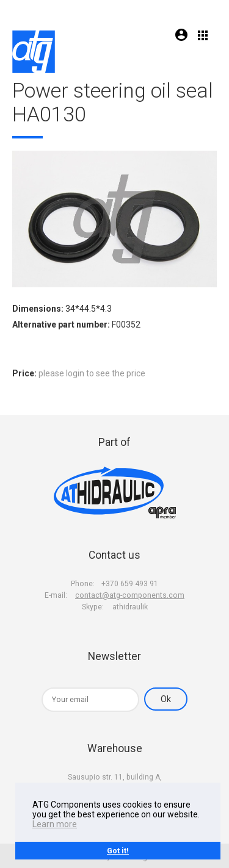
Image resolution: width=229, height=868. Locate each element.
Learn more (55, 824)
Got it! (118, 851)
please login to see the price (92, 373)
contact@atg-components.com (130, 595)
